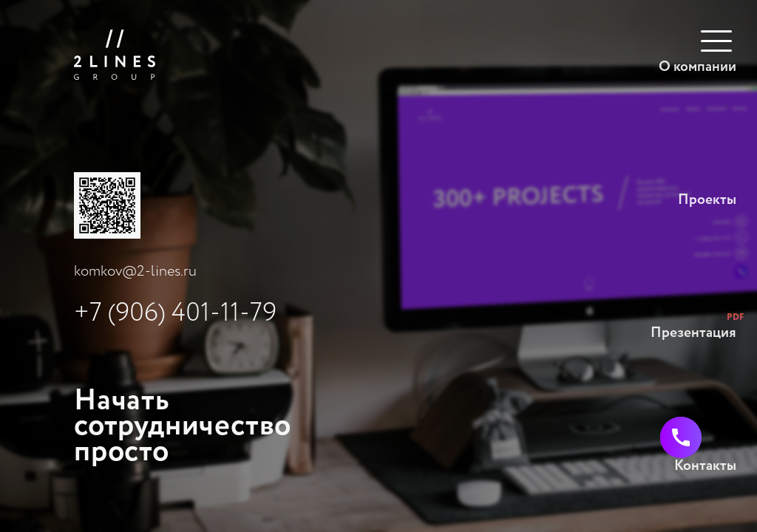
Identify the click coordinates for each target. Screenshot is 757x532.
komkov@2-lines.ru (135, 272)
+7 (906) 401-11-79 (175, 313)
